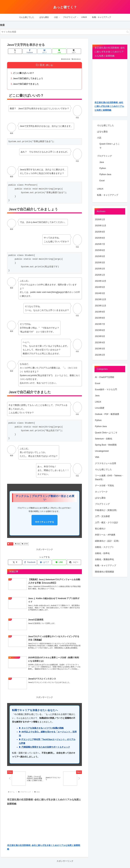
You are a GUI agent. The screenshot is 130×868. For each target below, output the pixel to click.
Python (103, 168)
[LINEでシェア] (57, 51)
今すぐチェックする (45, 522)
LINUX (100, 189)
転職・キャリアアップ (108, 195)
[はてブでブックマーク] (45, 51)
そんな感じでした (106, 125)
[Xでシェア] (19, 51)
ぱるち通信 (102, 132)
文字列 (25, 544)
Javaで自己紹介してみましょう (28, 79)
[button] (128, 32)
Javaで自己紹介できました (26, 84)
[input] (65, 32)
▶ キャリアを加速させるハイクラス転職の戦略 (41, 729)
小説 (99, 138)
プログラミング (104, 156)
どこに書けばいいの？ (24, 73)
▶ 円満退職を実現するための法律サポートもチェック (44, 748)
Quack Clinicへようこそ (110, 146)
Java (10, 544)
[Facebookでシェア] (32, 51)
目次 (42, 65)
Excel (102, 181)
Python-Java (105, 174)
